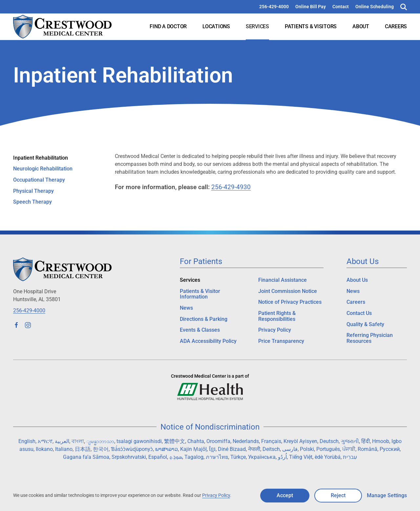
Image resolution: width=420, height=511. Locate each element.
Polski (307, 449)
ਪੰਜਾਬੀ (349, 449)
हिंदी (366, 441)
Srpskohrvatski (129, 457)
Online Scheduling (375, 7)
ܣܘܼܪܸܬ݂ (176, 457)
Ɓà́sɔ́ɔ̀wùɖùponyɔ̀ (132, 449)
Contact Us (359, 313)
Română (367, 449)
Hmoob (381, 441)
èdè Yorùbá (328, 457)
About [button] (361, 26)
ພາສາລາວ (167, 449)
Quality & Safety (365, 324)
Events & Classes (200, 330)
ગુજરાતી (350, 441)
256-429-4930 (231, 187)
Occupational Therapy (39, 180)
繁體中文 (175, 441)
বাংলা (78, 441)
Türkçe (238, 457)
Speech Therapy (32, 202)
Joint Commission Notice (288, 291)
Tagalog (194, 457)
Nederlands (246, 441)
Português (328, 449)
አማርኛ (45, 441)
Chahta (196, 441)
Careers (396, 26)
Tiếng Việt (301, 457)
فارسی (290, 449)
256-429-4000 (274, 7)
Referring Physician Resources (370, 338)
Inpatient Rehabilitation (41, 158)
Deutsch (329, 441)
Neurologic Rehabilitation (43, 169)
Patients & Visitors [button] (311, 26)
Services (257, 26)
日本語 (83, 449)
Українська (262, 457)
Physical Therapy (33, 191)
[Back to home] (62, 27)
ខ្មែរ (212, 449)
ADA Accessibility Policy (208, 341)
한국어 (101, 449)
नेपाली (254, 449)
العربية (62, 441)
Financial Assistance (283, 280)
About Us (357, 280)
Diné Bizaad (232, 449)
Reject (338, 495)
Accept (285, 495)
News (186, 308)
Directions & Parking (204, 319)
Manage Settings (387, 495)
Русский (390, 449)
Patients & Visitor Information (200, 294)
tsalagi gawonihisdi (139, 441)
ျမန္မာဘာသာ (100, 441)
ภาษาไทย (217, 457)
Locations (216, 26)
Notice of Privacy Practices (290, 302)
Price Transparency (281, 341)
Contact (341, 7)
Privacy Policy (275, 330)
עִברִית (350, 457)
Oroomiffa (218, 441)
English (27, 441)
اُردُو (282, 457)
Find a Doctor (168, 26)
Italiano (64, 449)
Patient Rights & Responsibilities (277, 316)
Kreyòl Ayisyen (300, 441)
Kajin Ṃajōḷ (193, 449)
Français (271, 441)
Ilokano (44, 449)
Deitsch (271, 449)
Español (158, 457)
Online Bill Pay (311, 7)
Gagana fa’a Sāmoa (86, 457)
